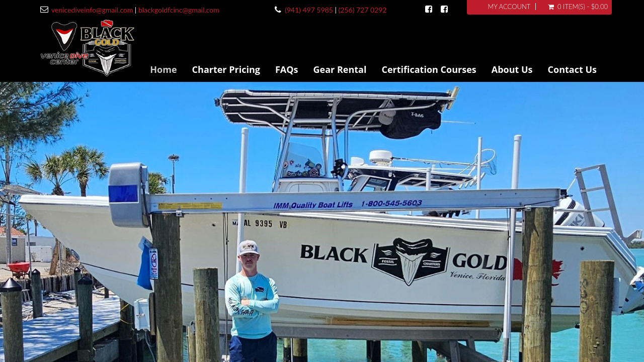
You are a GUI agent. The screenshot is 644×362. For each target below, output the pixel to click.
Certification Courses (429, 69)
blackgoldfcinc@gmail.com (179, 10)
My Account (509, 7)
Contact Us (572, 69)
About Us (512, 69)
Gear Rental (340, 69)
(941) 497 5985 (309, 10)
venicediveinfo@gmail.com (92, 10)
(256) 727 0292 (363, 10)
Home (163, 69)
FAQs (287, 69)
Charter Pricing (226, 69)
